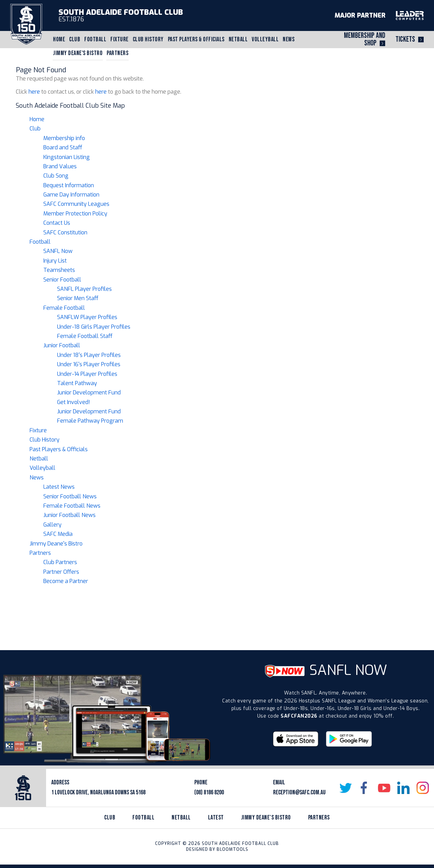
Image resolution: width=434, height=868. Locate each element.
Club (75, 39)
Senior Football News (70, 496)
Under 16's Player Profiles (89, 364)
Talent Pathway (77, 383)
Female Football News (72, 506)
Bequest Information (69, 185)
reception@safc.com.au (299, 792)
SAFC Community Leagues (76, 204)
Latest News (59, 487)
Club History (148, 39)
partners (319, 818)
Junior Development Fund (89, 393)
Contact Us (57, 223)
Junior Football (62, 345)
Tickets (405, 39)
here (34, 92)
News (289, 39)
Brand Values (60, 166)
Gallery (52, 525)
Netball (238, 39)
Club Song (56, 176)
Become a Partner (66, 581)
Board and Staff (63, 147)
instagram (423, 788)
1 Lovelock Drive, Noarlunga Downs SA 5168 (98, 792)
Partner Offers (61, 572)
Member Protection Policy (75, 214)
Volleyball (265, 39)
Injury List (55, 261)
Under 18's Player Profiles (89, 355)
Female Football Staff (85, 336)
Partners (117, 53)
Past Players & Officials (196, 39)
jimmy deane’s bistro (266, 818)
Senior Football (62, 280)
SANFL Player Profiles (84, 289)
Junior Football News (69, 515)
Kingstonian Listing (67, 157)
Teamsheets (59, 270)
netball (181, 818)
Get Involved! (74, 402)
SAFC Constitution (65, 232)
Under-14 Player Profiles (87, 374)
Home (59, 39)
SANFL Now (58, 251)
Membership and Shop (365, 39)
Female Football (64, 308)
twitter (346, 788)
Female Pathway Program (90, 421)
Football (95, 39)
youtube (384, 788)
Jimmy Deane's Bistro (78, 53)
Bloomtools (232, 849)
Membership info (64, 138)
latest (216, 818)
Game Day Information (71, 195)
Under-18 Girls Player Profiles (94, 327)
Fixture (120, 39)
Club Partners (60, 562)
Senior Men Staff (78, 298)
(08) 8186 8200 (209, 792)
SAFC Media (58, 534)
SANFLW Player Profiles (87, 317)
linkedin (403, 788)
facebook (365, 788)
